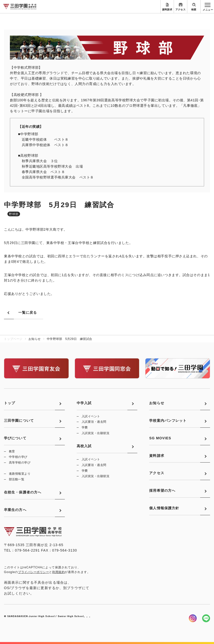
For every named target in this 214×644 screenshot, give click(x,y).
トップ (10, 403)
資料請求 (167, 10)
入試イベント (91, 416)
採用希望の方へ (162, 490)
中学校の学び (18, 457)
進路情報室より (20, 474)
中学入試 (84, 403)
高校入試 (84, 446)
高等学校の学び (20, 463)
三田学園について (19, 421)
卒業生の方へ (15, 510)
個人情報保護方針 (164, 508)
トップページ (13, 339)
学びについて (15, 438)
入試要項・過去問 (94, 422)
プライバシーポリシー (34, 572)
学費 (85, 427)
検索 (194, 10)
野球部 (14, 214)
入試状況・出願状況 (95, 433)
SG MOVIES (160, 438)
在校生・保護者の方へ (23, 492)
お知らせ (157, 403)
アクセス (181, 10)
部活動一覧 (17, 479)
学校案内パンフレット (168, 421)
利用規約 (58, 572)
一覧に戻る (28, 312)
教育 (12, 451)
